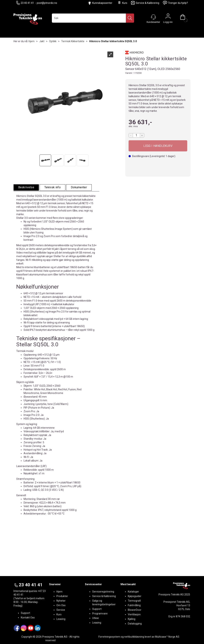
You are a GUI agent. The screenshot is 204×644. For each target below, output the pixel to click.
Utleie (96, 618)
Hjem (32, 41)
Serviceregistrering (103, 592)
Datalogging (135, 624)
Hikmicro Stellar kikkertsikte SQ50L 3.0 (113, 41)
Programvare (100, 613)
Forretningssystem (109, 637)
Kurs (122, 3)
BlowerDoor (135, 610)
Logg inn (168, 17)
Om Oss (61, 605)
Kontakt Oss (28, 618)
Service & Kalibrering (145, 3)
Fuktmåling (134, 605)
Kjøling (132, 619)
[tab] (26, 187)
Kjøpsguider (135, 596)
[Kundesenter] (153, 17)
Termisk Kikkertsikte (73, 41)
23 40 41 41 (25, 3)
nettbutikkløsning (134, 637)
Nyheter (61, 601)
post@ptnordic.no (47, 3)
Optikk (53, 41)
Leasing (61, 619)
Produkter (62, 596)
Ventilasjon (134, 614)
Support (25, 613)
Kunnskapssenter (102, 3)
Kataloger (133, 592)
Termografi (134, 601)
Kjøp (158, 146)
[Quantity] (136, 135)
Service (61, 610)
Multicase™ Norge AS (167, 637)
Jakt (42, 41)
